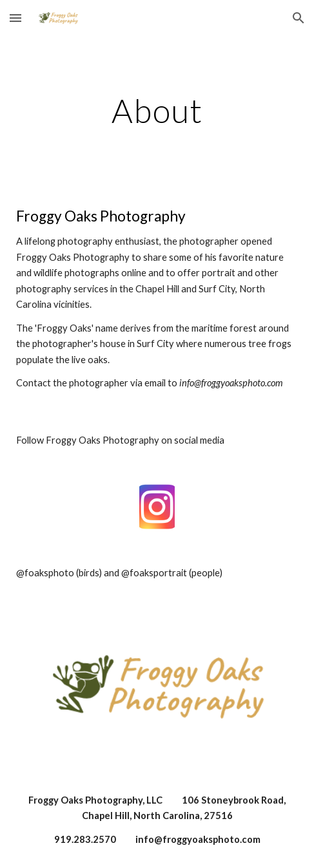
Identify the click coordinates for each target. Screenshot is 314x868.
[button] (15, 18)
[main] (157, 111)
